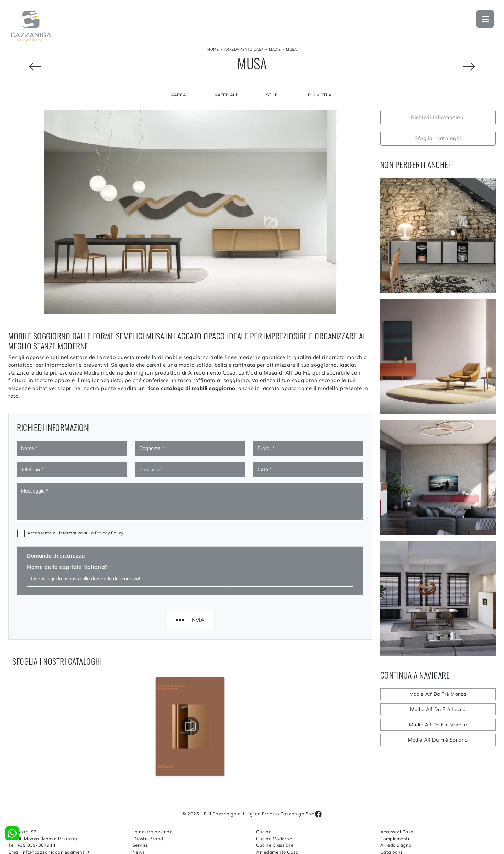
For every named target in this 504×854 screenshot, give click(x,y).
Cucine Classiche (275, 807)
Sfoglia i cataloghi (438, 138)
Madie (275, 49)
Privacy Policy (109, 463)
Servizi (140, 807)
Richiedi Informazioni (438, 117)
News (139, 813)
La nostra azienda (153, 793)
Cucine (264, 793)
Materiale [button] (226, 95)
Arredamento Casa (244, 49)
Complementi (395, 800)
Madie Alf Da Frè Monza (438, 694)
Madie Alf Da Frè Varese (438, 725)
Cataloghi (391, 813)
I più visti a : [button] (320, 95)
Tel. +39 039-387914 (32, 807)
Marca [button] (178, 95)
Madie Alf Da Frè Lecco (438, 709)
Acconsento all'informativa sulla (75, 463)
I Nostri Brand (148, 800)
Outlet (387, 820)
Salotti (264, 820)
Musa (291, 49)
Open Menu (485, 19)
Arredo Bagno (396, 807)
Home (213, 49)
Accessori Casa (397, 793)
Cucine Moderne (274, 800)
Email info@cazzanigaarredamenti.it (49, 813)
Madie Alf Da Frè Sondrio (438, 740)
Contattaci (144, 820)
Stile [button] (272, 95)
